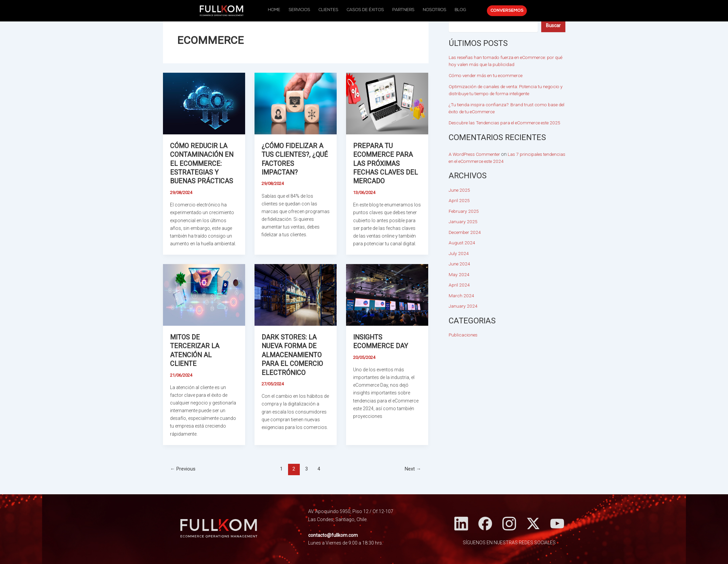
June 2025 (460, 190)
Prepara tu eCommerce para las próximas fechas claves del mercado (386, 163)
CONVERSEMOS (501, 11)
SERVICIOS (303, 10)
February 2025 (464, 211)
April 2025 (459, 200)
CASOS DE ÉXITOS (365, 10)
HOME (279, 10)
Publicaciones (464, 335)
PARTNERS (402, 10)
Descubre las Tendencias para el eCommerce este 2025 (507, 123)
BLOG (455, 10)
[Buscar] (553, 25)
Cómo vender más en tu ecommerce (487, 75)
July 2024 (459, 253)
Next (413, 467)
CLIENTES (330, 10)
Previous (183, 467)
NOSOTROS (431, 10)
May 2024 (459, 274)
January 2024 (463, 306)
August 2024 (462, 243)
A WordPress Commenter (476, 154)
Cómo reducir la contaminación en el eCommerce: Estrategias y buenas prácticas (203, 163)
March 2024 (461, 296)
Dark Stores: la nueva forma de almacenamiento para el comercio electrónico (293, 354)
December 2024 (465, 232)
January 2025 (463, 222)
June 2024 (460, 264)
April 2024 (459, 285)
